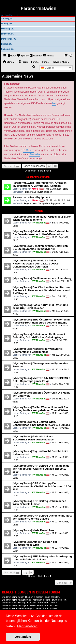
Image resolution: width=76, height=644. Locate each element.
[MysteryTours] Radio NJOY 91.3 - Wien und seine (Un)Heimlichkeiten (40, 306)
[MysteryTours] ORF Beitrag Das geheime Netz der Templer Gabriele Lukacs (42, 517)
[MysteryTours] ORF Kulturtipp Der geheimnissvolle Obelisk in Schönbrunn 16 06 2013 (42, 486)
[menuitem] (12, 56)
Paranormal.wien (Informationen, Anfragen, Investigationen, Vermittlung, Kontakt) (40, 184)
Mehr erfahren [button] (27, 626)
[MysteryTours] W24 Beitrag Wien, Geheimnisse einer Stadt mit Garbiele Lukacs (41, 423)
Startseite (35, 154)
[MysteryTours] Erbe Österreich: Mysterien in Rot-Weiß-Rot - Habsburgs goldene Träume (41, 321)
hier (54, 103)
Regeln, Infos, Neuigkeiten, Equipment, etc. (45, 203)
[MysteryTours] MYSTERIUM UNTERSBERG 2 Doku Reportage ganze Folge (41, 380)
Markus (36, 189)
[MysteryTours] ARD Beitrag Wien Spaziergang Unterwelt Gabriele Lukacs (42, 558)
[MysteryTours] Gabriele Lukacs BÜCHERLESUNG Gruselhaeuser (34, 438)
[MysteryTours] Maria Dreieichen (33, 530)
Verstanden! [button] (23, 637)
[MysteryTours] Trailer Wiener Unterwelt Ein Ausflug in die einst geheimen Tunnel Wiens (40, 409)
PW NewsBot (39, 223)
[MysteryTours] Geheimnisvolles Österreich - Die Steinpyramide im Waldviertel (41, 247)
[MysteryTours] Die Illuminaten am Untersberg (42, 278)
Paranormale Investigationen (38, 192)
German (48, 68)
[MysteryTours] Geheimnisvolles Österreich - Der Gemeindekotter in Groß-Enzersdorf (41, 233)
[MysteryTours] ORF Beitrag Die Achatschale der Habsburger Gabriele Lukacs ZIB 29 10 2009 (41, 469)
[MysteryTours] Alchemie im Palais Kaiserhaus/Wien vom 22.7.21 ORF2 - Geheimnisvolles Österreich (36, 264)
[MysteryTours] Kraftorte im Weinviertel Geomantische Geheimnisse (37, 350)
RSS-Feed (29, 150)
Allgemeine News (18, 76)
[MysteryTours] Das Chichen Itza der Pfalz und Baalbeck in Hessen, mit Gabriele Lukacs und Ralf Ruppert (42, 290)
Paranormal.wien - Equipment (31, 197)
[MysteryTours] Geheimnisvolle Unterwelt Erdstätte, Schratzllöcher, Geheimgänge (39, 336)
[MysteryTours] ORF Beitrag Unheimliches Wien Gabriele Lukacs (39, 503)
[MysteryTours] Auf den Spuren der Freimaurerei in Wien (35, 543)
